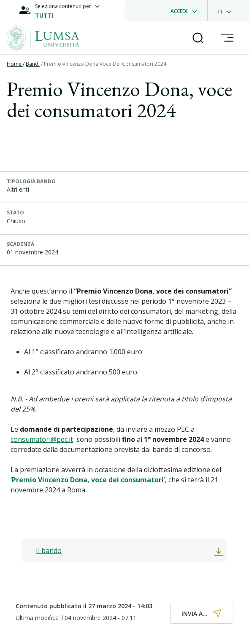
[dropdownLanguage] (227, 11)
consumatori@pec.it (42, 439)
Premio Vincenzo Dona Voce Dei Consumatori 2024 (105, 64)
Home (15, 64)
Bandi (33, 64)
